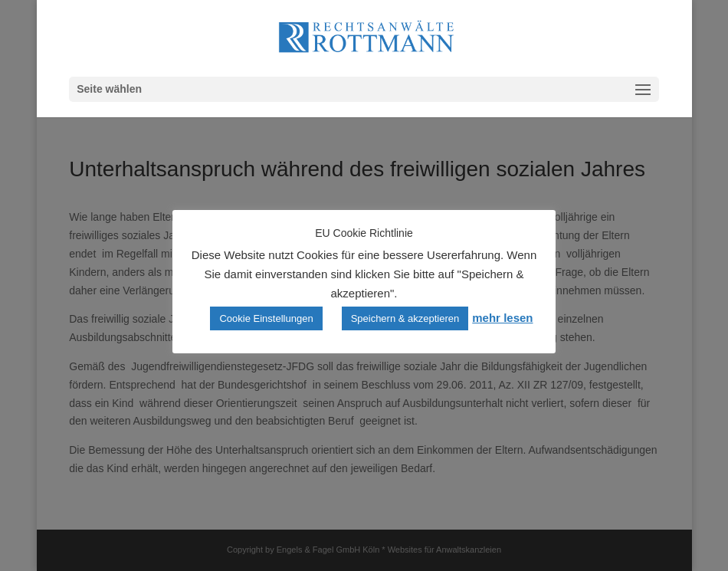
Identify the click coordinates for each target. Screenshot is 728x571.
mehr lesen (502, 318)
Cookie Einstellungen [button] (266, 318)
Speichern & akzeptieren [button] (405, 318)
